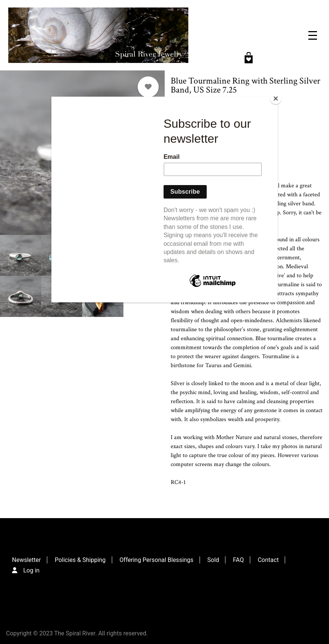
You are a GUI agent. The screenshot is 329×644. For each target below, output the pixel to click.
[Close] (276, 99)
